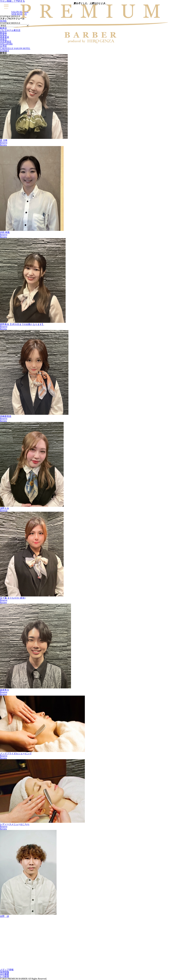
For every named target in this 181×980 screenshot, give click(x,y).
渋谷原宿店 (6, 42)
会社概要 (5, 974)
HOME (3, 21)
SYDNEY (5, 51)
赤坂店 (3, 39)
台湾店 (3, 46)
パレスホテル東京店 (10, 30)
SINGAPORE (6, 44)
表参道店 (5, 37)
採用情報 (5, 972)
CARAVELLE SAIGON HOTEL (15, 48)
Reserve (4, 143)
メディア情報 (7, 970)
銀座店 (3, 28)
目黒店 (3, 35)
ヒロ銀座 (5, 976)
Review (3, 145)
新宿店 (3, 33)
